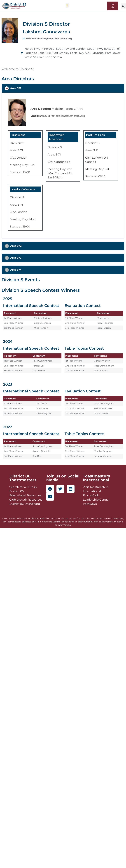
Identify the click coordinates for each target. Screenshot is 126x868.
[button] (67, 5)
